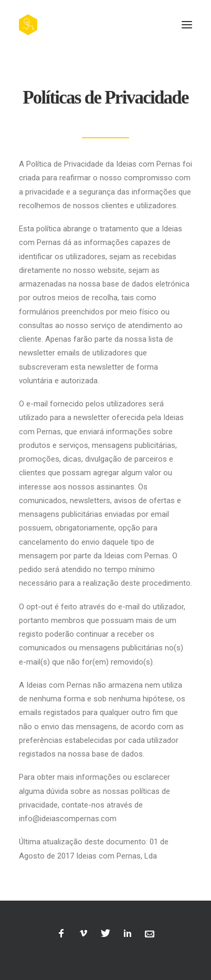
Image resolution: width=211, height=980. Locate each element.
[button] (187, 25)
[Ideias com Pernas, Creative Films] (28, 25)
